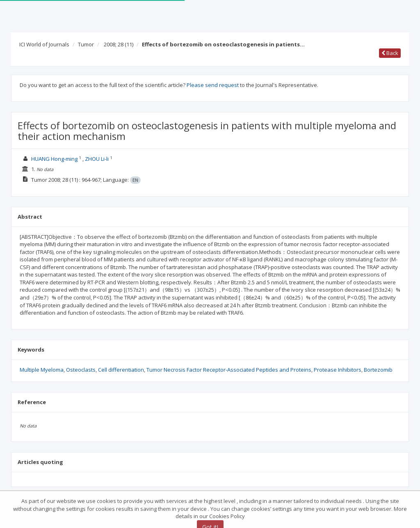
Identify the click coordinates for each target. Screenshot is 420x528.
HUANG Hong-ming (54, 159)
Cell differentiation (121, 370)
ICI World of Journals (44, 44)
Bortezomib (378, 370)
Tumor (86, 44)
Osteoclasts (81, 370)
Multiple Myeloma (42, 370)
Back (390, 53)
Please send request (213, 85)
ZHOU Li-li (97, 159)
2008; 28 (119, 44)
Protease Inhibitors (338, 370)
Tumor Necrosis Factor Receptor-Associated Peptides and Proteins (229, 370)
